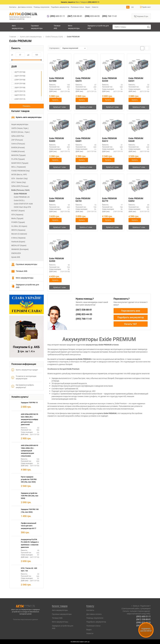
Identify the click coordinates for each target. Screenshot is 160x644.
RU (128, 7)
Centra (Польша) (18, 144)
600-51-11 (57, 16)
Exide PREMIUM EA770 (109, 200)
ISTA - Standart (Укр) (20, 178)
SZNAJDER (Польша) (20, 186)
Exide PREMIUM (20, 194)
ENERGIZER (16, 253)
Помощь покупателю (42, 7)
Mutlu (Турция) (17, 218)
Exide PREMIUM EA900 (57, 260)
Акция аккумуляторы (20, 124)
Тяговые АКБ (57, 27)
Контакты (13, 7)
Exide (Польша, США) (21, 190)
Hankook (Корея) (18, 242)
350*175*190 (18, 87)
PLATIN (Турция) (18, 159)
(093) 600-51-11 (144, 616)
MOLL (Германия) (19, 167)
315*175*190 (18, 83)
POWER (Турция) (18, 222)
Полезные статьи (77, 7)
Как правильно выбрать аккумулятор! (23, 386)
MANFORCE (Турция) (20, 163)
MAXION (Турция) (19, 155)
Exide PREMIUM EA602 (57, 140)
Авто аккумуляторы (18, 27)
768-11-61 (110, 16)
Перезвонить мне (131, 311)
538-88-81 (75, 16)
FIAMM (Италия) (18, 151)
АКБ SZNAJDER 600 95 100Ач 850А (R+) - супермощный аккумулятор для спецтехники (29, 451)
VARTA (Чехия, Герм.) (20, 128)
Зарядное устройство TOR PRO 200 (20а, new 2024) (30, 496)
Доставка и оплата (25, 7)
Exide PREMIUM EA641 (57, 200)
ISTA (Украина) (17, 215)
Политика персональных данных (25, 619)
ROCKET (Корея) (18, 211)
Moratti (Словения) (19, 234)
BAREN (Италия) (18, 147)
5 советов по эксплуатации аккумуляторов (24, 377)
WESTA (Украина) (18, 230)
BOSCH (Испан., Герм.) (21, 132)
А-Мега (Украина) (18, 238)
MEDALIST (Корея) (19, 245)
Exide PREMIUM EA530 (109, 80)
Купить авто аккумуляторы (26, 117)
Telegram (84, 2)
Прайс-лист (145, 7)
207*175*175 (18, 91)
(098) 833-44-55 (144, 622)
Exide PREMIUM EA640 (136, 140)
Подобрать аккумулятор (60, 7)
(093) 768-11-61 (144, 625)
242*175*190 (18, 76)
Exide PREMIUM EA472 (83, 80)
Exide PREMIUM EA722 (83, 200)
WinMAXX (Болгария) (20, 249)
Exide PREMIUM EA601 (83, 140)
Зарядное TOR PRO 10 (29, 403)
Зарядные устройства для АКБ (98, 27)
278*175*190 (18, 80)
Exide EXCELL (19, 200)
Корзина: (141, 16)
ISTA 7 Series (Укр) (19, 182)
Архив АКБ (16, 257)
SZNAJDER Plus (18, 136)
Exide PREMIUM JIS (22, 197)
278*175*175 (18, 99)
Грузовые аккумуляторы (37, 27)
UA (132, 7)
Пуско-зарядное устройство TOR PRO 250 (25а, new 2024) (29, 479)
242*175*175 (18, 95)
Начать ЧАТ (131, 324)
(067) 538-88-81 (144, 619)
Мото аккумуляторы (74, 27)
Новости (95, 7)
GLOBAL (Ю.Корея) (19, 226)
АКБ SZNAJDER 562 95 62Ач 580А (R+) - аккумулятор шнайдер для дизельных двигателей (29, 419)
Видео (88, 7)
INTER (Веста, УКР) (19, 174)
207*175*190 (18, 72)
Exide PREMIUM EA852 (136, 200)
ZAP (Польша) (17, 140)
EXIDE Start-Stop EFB (22, 207)
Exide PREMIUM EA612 (109, 140)
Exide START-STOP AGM (23, 204)
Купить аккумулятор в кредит (25, 370)
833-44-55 (92, 16)
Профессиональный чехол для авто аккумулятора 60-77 (28, 526)
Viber (77, 2)
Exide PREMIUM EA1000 (57, 80)
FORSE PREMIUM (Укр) (21, 171)
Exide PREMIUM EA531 (136, 80)
